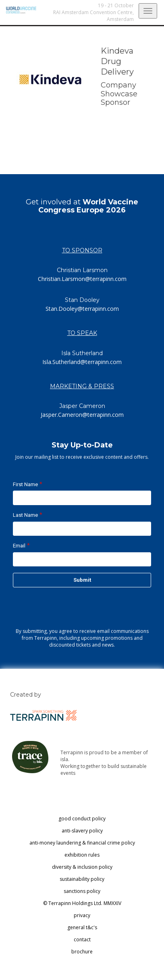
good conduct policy (82, 819)
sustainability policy (82, 879)
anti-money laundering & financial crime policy (82, 843)
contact (82, 939)
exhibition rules (82, 855)
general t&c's (82, 927)
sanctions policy (82, 891)
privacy (82, 915)
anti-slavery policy (82, 831)
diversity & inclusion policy (82, 867)
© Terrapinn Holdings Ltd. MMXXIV (82, 903)
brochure (82, 952)
